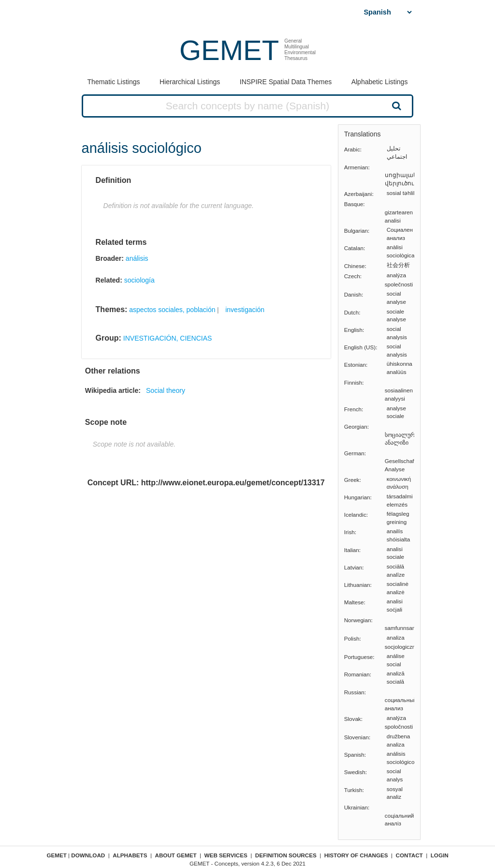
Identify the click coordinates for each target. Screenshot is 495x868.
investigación (245, 310)
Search (395, 105)
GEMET (229, 50)
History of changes (356, 855)
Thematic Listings (114, 82)
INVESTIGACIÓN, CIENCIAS (168, 338)
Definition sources (286, 855)
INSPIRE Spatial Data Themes (286, 82)
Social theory (166, 390)
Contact (409, 855)
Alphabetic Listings (380, 82)
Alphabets (130, 855)
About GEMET (176, 855)
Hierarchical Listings (190, 82)
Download (88, 855)
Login (440, 855)
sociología (139, 280)
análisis (137, 258)
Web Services (226, 855)
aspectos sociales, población (172, 310)
